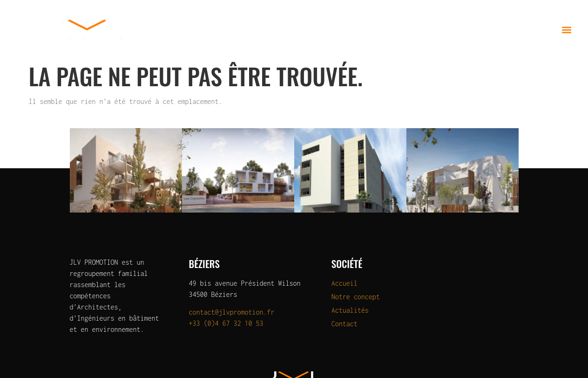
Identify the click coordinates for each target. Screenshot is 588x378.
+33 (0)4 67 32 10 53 (226, 323)
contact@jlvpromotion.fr (232, 312)
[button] (566, 30)
